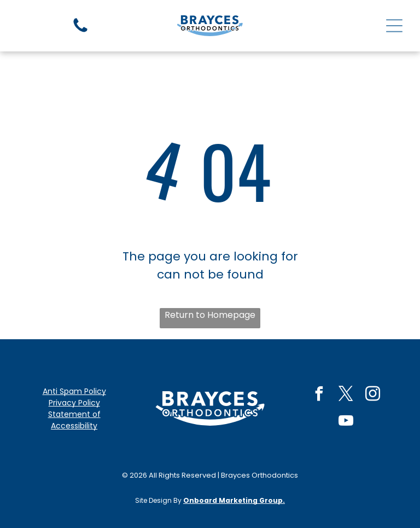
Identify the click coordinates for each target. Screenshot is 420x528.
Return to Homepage (210, 315)
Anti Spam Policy (74, 391)
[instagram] (372, 395)
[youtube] (346, 422)
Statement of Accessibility (74, 420)
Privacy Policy (74, 403)
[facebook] (319, 395)
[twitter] (346, 395)
